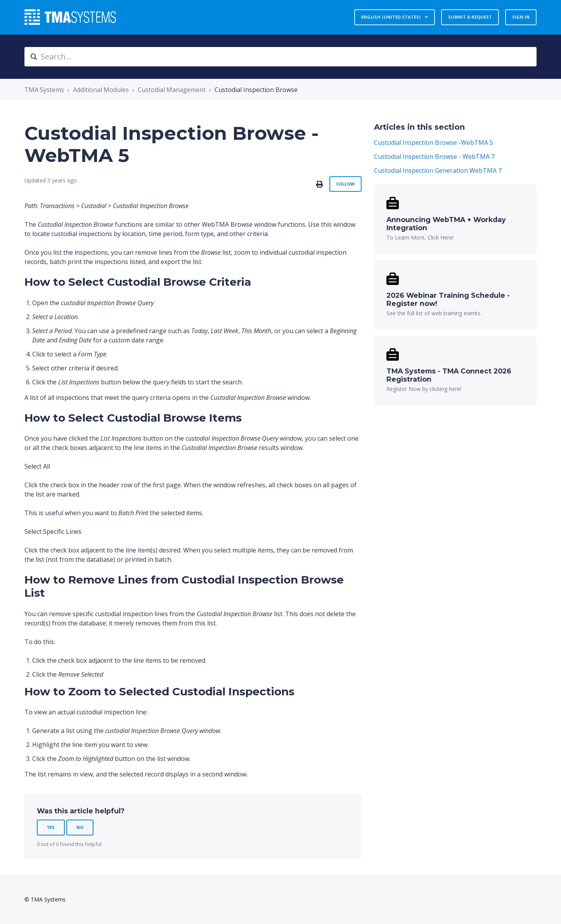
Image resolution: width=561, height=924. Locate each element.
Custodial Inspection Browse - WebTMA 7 (434, 156)
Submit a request (470, 17)
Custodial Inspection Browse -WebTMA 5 (434, 142)
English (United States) (391, 17)
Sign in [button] (521, 17)
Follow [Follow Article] (345, 184)
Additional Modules (101, 90)
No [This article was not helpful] (80, 827)
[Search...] (280, 57)
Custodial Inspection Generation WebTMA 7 (438, 170)
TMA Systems (44, 90)
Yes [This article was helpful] (51, 827)
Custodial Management (172, 90)
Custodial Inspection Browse (256, 90)
